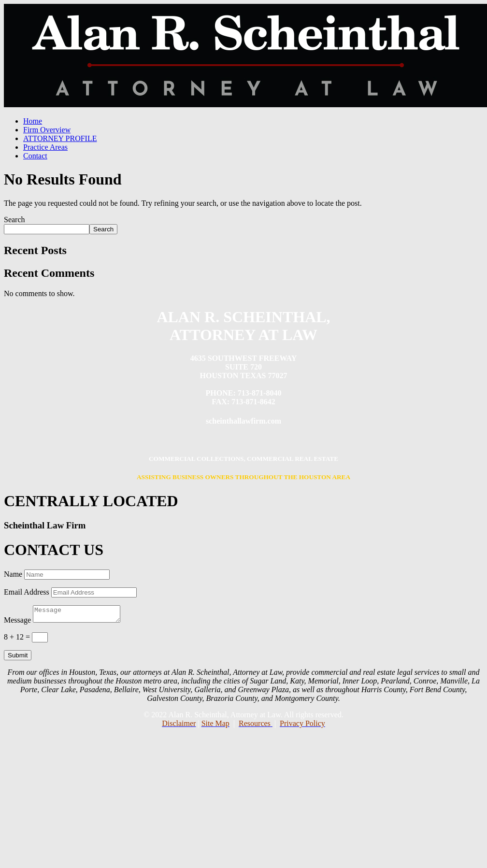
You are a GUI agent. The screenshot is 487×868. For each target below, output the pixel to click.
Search (14, 220)
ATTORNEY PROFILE (60, 138)
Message (17, 623)
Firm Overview (47, 130)
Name (13, 574)
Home (33, 121)
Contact (35, 156)
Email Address (27, 592)
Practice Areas (45, 147)
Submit (18, 658)
